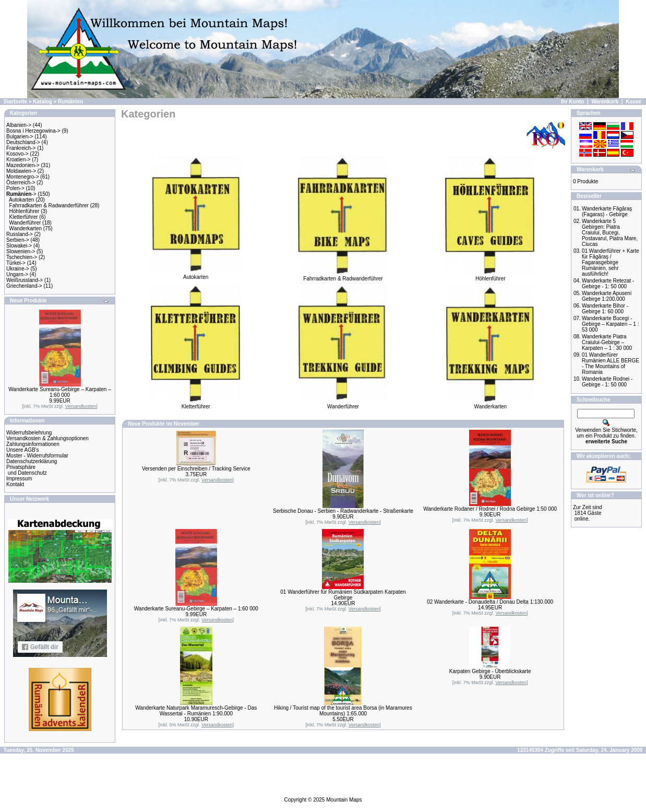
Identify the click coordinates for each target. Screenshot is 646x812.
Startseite (16, 102)
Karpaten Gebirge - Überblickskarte (490, 671)
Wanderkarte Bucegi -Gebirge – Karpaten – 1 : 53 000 (611, 324)
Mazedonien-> (23, 165)
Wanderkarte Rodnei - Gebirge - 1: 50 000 (607, 382)
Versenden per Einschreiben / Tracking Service (196, 469)
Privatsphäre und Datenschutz (27, 470)
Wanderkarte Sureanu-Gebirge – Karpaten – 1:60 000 (59, 392)
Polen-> (15, 188)
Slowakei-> (19, 246)
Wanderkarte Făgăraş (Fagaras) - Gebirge (607, 211)
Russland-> (20, 234)
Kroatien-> (18, 160)
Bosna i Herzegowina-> (33, 131)
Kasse (633, 102)
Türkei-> (16, 263)
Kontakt (15, 484)
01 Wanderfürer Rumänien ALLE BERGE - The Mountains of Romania (611, 363)
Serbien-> (18, 240)
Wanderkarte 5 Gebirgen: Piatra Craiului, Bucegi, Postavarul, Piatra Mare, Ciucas (610, 233)
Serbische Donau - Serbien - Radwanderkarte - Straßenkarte (343, 511)
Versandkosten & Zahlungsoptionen (47, 438)
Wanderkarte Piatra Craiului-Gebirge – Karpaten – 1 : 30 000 (607, 342)
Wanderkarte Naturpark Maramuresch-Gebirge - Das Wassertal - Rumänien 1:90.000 (196, 711)
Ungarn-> (17, 274)
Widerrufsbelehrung (29, 433)
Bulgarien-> (20, 137)
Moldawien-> (21, 171)
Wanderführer (25, 223)
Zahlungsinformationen (33, 444)
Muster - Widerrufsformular (37, 456)
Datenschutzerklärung (32, 461)
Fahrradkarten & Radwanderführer (49, 205)
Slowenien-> (21, 251)
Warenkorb (605, 102)
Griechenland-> (24, 286)
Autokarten (21, 200)
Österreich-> (21, 183)
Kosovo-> (17, 154)
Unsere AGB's (23, 450)
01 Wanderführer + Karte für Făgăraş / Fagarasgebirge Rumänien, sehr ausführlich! (611, 262)
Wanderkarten (26, 228)
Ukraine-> (18, 269)
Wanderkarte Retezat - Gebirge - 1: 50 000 (608, 284)
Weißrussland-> (25, 280)
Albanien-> (19, 125)
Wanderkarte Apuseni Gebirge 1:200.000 (607, 296)
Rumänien (70, 102)
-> (21, 194)
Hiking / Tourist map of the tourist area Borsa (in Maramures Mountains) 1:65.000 (343, 711)
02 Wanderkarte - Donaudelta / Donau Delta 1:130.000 (490, 602)
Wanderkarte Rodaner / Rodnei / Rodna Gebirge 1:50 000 (490, 509)
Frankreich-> (21, 148)
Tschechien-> (22, 257)
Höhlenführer (25, 211)
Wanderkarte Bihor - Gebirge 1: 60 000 (605, 309)
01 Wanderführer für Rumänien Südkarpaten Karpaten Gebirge (343, 595)
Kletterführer (24, 217)
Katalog (43, 102)
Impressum (19, 479)
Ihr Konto (572, 102)
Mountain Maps (344, 800)
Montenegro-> (23, 177)
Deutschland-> (23, 142)
